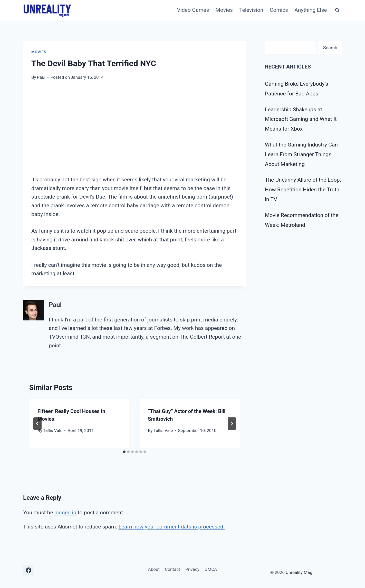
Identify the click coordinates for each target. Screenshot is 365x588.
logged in (65, 513)
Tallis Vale (53, 430)
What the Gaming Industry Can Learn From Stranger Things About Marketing (301, 154)
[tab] (124, 452)
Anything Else (311, 10)
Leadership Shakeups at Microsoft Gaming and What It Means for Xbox (301, 119)
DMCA (211, 569)
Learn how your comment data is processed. (172, 527)
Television (251, 10)
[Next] (232, 424)
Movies (224, 10)
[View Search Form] (337, 10)
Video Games (193, 10)
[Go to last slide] (37, 424)
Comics (279, 10)
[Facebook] (28, 570)
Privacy (192, 569)
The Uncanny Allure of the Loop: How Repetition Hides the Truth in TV (303, 190)
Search (330, 48)
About (154, 569)
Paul (41, 77)
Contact (172, 569)
